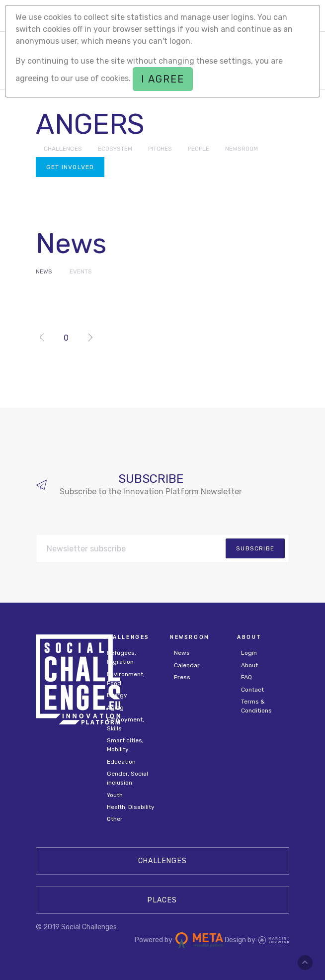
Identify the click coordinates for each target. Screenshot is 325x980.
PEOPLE (199, 149)
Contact (252, 690)
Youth (115, 795)
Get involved (70, 167)
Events (81, 271)
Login (249, 653)
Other (115, 819)
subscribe (255, 548)
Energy (117, 695)
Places (162, 900)
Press (182, 677)
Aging (115, 708)
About (249, 665)
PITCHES (160, 149)
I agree (163, 79)
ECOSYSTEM (115, 149)
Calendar (187, 665)
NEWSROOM (242, 149)
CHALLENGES (63, 149)
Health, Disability (131, 807)
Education (121, 762)
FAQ (246, 677)
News (44, 271)
